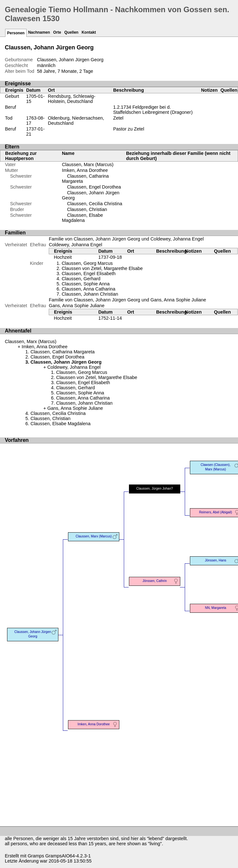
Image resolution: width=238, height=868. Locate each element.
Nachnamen (39, 32)
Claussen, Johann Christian (90, 294)
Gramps (36, 856)
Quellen (71, 32)
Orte (57, 32)
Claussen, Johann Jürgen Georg (33, 634)
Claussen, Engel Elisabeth (89, 274)
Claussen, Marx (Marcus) (88, 164)
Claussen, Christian (87, 209)
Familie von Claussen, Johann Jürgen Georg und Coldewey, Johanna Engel (126, 239)
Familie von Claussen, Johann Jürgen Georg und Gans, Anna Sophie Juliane (127, 300)
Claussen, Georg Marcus (87, 263)
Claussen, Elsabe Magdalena (82, 218)
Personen (16, 33)
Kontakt (89, 32)
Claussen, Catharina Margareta (63, 352)
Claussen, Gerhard (81, 279)
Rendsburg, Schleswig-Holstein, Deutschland (72, 99)
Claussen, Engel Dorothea (94, 187)
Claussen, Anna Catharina (88, 289)
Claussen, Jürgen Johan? (155, 489)
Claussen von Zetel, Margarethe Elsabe (102, 268)
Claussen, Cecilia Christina (95, 204)
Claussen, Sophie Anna (86, 284)
